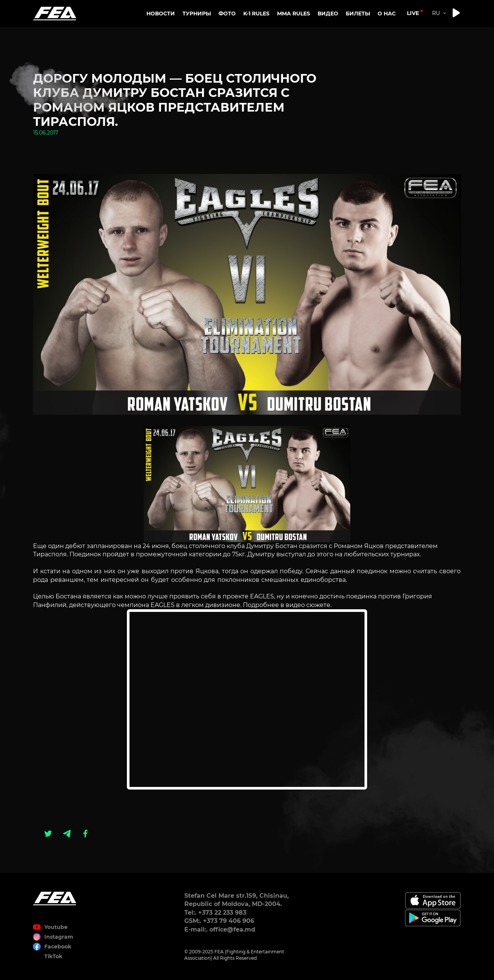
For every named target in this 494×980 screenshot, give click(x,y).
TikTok (53, 956)
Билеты (358, 14)
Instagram (59, 937)
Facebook (58, 947)
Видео (328, 14)
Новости (161, 14)
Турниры (197, 14)
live (413, 13)
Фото (227, 14)
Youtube (56, 927)
